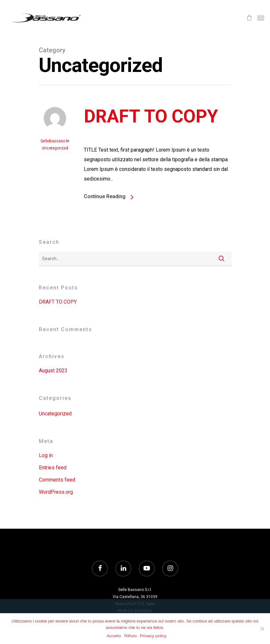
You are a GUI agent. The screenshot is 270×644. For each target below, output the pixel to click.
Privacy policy (153, 636)
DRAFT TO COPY (151, 116)
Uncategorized (55, 148)
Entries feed (53, 468)
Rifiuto (131, 636)
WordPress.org (56, 492)
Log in (46, 455)
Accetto (114, 636)
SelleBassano (53, 141)
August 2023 (53, 371)
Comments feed (57, 480)
